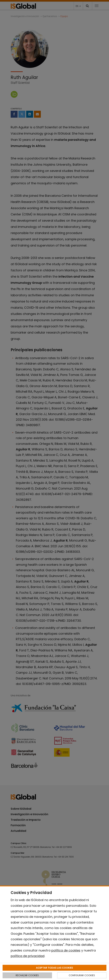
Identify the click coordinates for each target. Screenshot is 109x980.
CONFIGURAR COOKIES (82, 975)
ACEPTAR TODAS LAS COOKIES (54, 968)
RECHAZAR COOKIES (27, 975)
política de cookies (66, 950)
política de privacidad (28, 956)
